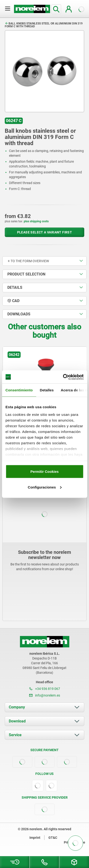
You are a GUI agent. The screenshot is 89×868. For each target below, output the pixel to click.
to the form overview (28, 261)
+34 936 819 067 (45, 689)
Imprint (35, 838)
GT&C (53, 838)
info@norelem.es (45, 695)
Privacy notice (75, 842)
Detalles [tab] (47, 390)
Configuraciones (45, 487)
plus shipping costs (36, 221)
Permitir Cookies (44, 472)
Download (17, 721)
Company (17, 707)
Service (15, 735)
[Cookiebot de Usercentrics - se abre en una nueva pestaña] (63, 377)
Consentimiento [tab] (19, 390)
